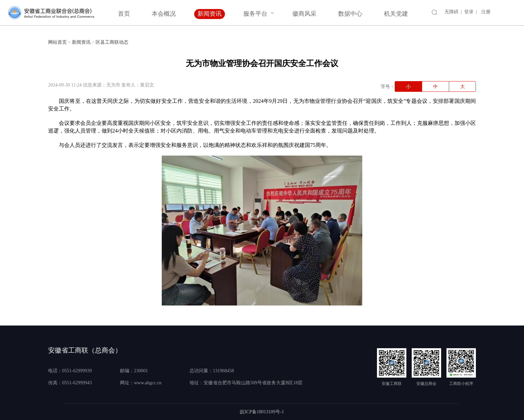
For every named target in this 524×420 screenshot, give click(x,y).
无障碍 (451, 12)
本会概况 (164, 14)
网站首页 (57, 42)
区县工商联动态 (112, 42)
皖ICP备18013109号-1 (262, 412)
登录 (469, 12)
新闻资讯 (210, 14)
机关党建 (396, 14)
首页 (124, 14)
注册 (486, 12)
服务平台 (255, 14)
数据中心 (350, 14)
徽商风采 (304, 14)
